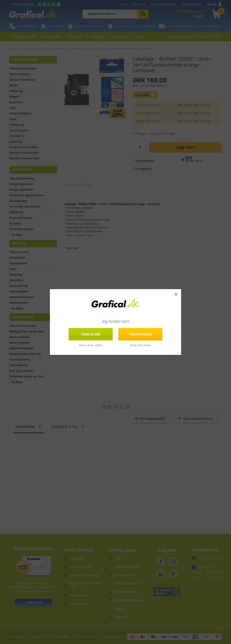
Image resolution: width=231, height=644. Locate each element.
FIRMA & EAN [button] (91, 334)
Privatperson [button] (140, 334)
